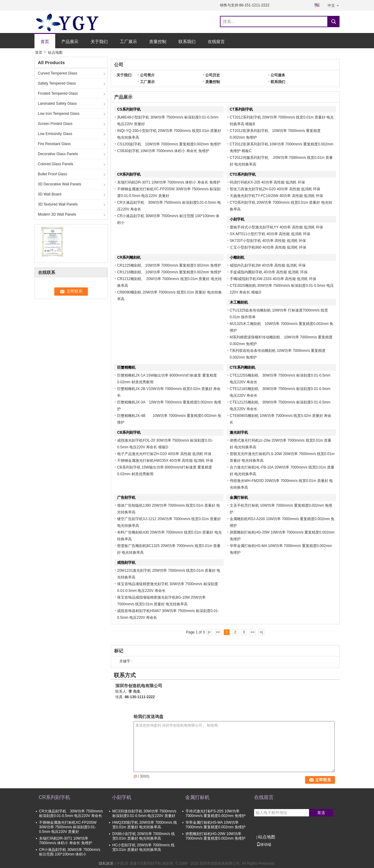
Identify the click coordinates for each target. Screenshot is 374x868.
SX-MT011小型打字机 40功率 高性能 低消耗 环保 (270, 234)
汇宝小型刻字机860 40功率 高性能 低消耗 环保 (268, 247)
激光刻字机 (239, 432)
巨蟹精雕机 (126, 367)
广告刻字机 (126, 498)
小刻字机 (237, 219)
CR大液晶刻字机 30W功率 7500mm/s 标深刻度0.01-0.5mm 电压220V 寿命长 (71, 813)
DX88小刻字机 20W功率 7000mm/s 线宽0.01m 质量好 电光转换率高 (144, 836)
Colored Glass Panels (56, 164)
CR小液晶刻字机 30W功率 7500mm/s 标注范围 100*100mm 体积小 (70, 852)
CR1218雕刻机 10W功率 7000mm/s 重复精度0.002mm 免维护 (169, 272)
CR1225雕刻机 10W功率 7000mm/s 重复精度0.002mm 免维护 (171, 265)
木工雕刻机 (239, 302)
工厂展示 (128, 42)
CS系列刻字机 (129, 109)
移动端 (264, 844)
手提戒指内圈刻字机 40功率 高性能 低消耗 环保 (269, 272)
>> (253, 632)
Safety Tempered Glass (57, 83)
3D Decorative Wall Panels (59, 184)
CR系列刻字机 (129, 174)
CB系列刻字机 (129, 432)
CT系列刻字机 (241, 109)
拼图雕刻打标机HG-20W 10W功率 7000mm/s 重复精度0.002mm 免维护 (216, 836)
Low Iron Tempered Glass (59, 114)
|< (209, 632)
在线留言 (216, 42)
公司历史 (213, 75)
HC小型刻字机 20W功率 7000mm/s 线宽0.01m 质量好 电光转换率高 (143, 847)
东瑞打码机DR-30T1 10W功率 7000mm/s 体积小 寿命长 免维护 (169, 182)
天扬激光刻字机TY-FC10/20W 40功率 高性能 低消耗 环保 (276, 196)
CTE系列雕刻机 (243, 367)
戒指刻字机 (126, 563)
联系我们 (187, 42)
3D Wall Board (50, 194)
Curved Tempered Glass (58, 73)
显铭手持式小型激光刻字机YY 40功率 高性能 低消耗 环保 (276, 227)
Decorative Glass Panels (58, 154)
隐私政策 (106, 863)
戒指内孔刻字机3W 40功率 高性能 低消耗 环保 (268, 265)
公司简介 (147, 75)
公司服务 (278, 75)
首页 (45, 42)
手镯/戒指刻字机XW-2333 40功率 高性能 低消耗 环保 (273, 279)
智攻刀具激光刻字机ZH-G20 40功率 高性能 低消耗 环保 (275, 189)
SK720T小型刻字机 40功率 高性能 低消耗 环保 (268, 241)
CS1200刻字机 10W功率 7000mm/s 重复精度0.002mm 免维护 (169, 144)
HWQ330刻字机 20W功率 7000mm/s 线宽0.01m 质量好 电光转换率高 (145, 825)
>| (261, 632)
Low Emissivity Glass (55, 134)
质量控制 (158, 42)
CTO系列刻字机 (243, 174)
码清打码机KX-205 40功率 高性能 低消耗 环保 (267, 182)
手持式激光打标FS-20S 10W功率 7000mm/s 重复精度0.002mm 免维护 (216, 813)
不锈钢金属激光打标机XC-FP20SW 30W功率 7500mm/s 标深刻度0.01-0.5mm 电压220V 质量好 (68, 827)
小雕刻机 (237, 257)
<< (218, 632)
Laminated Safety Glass (57, 104)
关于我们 (99, 42)
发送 (321, 813)
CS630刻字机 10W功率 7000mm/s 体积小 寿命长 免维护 (163, 151)
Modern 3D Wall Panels (57, 214)
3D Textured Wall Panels (58, 204)
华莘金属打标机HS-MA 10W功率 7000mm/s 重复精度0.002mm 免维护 (216, 825)
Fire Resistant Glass (54, 144)
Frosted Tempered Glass (58, 93)
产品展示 (70, 42)
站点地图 (267, 837)
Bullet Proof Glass (52, 174)
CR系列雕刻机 (129, 257)
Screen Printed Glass (55, 124)
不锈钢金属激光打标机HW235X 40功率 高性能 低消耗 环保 (165, 461)
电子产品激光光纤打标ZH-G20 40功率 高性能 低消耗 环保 (164, 454)
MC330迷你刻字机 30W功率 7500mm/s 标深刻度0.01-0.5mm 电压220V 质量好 (144, 813)
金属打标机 (239, 498)
